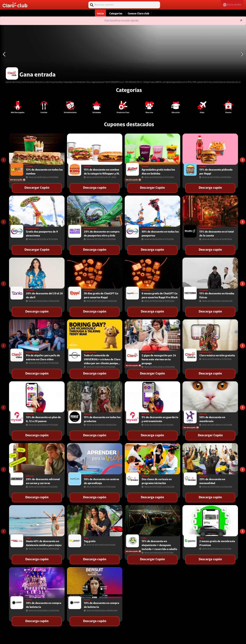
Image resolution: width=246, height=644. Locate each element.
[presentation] (4, 160)
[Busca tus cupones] (124, 5)
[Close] (241, 21)
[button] (242, 54)
